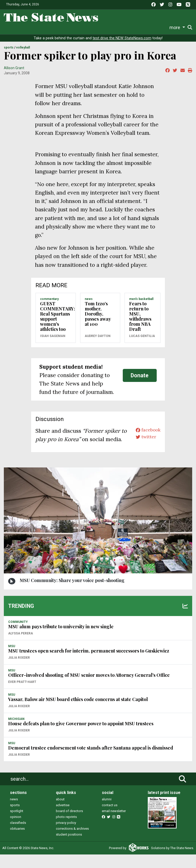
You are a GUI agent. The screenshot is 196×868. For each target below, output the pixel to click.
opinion (16, 830)
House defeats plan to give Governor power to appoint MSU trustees (81, 737)
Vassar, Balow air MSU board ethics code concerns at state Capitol (78, 713)
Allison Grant (14, 73)
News (9, 27)
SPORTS (9, 53)
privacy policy (66, 836)
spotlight (17, 824)
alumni (107, 813)
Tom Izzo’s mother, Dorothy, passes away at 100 (98, 319)
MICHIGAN (16, 733)
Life (20, 27)
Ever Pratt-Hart (22, 696)
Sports (33, 27)
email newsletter (114, 824)
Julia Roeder (19, 671)
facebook (146, 436)
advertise (63, 819)
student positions (69, 848)
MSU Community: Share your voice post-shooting (72, 594)
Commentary (85, 27)
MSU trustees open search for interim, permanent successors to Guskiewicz (89, 664)
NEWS (89, 304)
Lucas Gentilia (142, 341)
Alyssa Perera (21, 647)
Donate (178, 28)
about (60, 813)
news (14, 813)
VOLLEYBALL (23, 53)
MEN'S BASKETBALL (141, 304)
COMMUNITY (18, 636)
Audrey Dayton (98, 341)
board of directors (69, 824)
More (163, 27)
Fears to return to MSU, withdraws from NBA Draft (140, 321)
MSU (12, 660)
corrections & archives (72, 842)
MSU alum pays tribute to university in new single (61, 640)
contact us (110, 819)
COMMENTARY (49, 304)
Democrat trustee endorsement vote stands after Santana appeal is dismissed (91, 761)
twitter (143, 444)
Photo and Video (139, 27)
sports (15, 819)
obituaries (17, 842)
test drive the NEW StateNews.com (122, 43)
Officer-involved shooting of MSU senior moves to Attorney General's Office (89, 689)
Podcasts (110, 27)
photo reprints (66, 830)
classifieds (18, 836)
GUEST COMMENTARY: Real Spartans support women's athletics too (58, 321)
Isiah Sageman (53, 341)
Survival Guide (56, 27)
